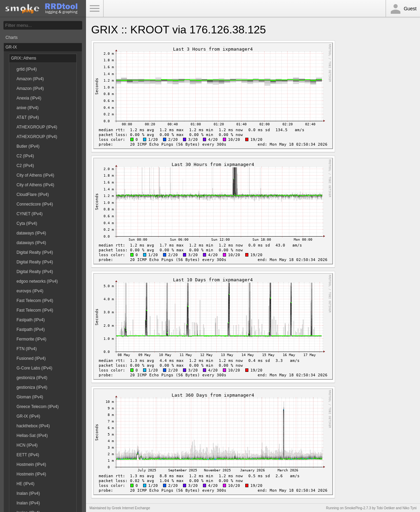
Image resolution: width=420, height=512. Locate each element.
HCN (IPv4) (27, 445)
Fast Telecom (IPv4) (35, 301)
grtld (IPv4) (27, 69)
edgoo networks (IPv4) (37, 281)
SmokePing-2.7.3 (358, 508)
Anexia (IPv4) (29, 98)
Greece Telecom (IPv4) (38, 407)
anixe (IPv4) (28, 108)
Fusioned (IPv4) (31, 358)
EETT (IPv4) (28, 455)
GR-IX (11, 47)
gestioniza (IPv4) (32, 378)
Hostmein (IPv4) (31, 464)
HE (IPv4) (25, 484)
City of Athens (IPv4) (35, 175)
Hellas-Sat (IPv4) (32, 436)
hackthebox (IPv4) (33, 426)
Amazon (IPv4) (30, 79)
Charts (12, 38)
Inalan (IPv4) (28, 493)
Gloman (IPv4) (30, 397)
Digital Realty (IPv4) (35, 252)
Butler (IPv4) (28, 146)
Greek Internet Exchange (131, 508)
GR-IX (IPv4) (28, 416)
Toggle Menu (95, 9)
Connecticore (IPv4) (35, 204)
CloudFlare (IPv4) (33, 195)
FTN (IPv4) (27, 349)
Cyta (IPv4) (27, 223)
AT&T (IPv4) (28, 117)
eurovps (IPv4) (30, 291)
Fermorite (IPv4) (31, 339)
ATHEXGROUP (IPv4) (37, 127)
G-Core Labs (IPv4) (34, 368)
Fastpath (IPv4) (31, 320)
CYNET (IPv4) (30, 214)
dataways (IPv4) (31, 233)
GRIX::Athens (24, 58)
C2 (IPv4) (25, 156)
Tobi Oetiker (385, 508)
